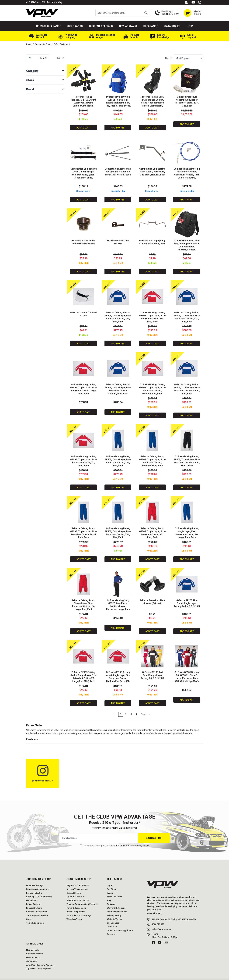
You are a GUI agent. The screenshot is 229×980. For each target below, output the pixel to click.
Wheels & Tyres (74, 912)
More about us (154, 907)
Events (110, 886)
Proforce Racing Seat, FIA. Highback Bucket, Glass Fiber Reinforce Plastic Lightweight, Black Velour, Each (152, 102)
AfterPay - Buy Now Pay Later (40, 958)
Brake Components (76, 905)
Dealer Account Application (120, 924)
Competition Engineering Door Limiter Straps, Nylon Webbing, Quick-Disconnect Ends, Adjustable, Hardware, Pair (84, 176)
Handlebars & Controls (78, 894)
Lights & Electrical (75, 890)
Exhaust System (74, 886)
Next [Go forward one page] (146, 707)
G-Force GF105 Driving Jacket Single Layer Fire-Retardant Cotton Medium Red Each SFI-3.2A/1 (118, 672)
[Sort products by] (188, 58)
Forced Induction (35, 886)
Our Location (113, 916)
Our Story (111, 882)
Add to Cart (84, 127)
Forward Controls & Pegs (79, 909)
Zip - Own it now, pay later (39, 962)
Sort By (169, 58)
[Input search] (119, 13)
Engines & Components (37, 882)
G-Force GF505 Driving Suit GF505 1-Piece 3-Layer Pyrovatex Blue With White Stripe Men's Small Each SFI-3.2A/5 (187, 672)
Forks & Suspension (76, 901)
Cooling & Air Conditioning (39, 890)
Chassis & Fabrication (37, 905)
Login (110, 879)
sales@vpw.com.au (161, 922)
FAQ (109, 894)
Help (190, 26)
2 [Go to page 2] (126, 707)
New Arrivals (128, 26)
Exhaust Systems (34, 901)
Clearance (151, 26)
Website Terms (114, 912)
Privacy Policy (142, 839)
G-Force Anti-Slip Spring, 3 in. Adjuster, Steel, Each (152, 242)
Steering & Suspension (37, 909)
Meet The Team (114, 890)
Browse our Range (49, 26)
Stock (30, 80)
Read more (32, 733)
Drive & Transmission (77, 882)
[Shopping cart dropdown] (193, 13)
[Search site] (146, 13)
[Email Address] (98, 831)
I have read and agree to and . (114, 839)
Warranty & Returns (116, 901)
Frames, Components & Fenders (82, 897)
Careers (111, 927)
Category (32, 71)
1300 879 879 (158, 918)
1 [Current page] (121, 707)
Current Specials (101, 26)
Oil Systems (32, 894)
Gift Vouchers (33, 951)
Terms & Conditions (119, 839)
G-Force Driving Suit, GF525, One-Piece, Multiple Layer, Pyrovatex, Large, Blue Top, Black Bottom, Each (118, 601)
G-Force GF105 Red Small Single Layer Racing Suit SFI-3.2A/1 (152, 669)
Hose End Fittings (35, 879)
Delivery (111, 897)
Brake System (33, 897)
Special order (83, 190)
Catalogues (172, 26)
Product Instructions (117, 905)
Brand (30, 89)
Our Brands (75, 26)
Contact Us (112, 920)
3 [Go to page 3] (131, 707)
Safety (29, 912)
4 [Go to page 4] (136, 707)
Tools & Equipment (35, 916)
